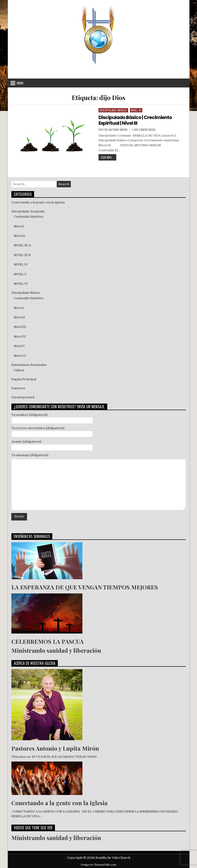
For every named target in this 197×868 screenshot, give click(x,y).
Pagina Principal (24, 379)
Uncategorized (23, 397)
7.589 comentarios (144, 130)
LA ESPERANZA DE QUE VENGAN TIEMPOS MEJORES (85, 587)
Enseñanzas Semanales (29, 365)
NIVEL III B (22, 255)
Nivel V (19, 346)
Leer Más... (109, 157)
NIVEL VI (21, 284)
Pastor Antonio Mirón (113, 130)
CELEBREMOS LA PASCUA (47, 641)
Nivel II (19, 236)
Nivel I (19, 226)
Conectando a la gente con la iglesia (38, 202)
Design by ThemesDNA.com (98, 865)
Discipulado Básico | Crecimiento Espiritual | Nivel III (135, 120)
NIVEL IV (21, 264)
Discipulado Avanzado (28, 211)
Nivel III (136, 110)
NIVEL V (21, 274)
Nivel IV (20, 337)
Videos (19, 370)
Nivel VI (20, 356)
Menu (20, 83)
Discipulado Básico (113, 110)
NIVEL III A (22, 245)
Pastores (18, 388)
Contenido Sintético (29, 217)
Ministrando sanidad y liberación (56, 650)
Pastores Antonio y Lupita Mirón (55, 748)
